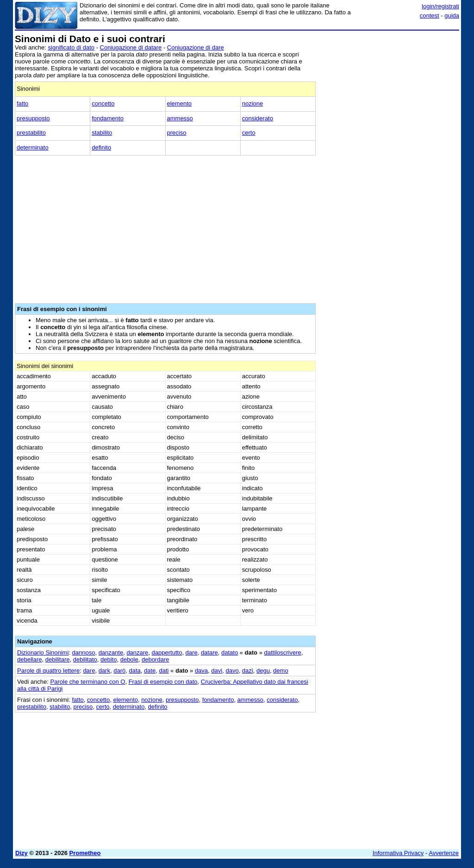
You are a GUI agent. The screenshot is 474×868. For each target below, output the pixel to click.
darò (119, 671)
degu (263, 671)
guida (452, 16)
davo (232, 671)
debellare (30, 659)
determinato (33, 147)
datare (209, 653)
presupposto (33, 118)
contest (430, 16)
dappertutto (167, 653)
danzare (137, 653)
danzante (111, 653)
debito (109, 659)
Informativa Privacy (398, 853)
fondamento (108, 118)
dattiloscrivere (283, 653)
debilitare (58, 659)
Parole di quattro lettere (48, 671)
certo (249, 133)
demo (281, 671)
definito (101, 147)
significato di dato (71, 47)
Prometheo (85, 853)
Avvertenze (444, 853)
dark (104, 671)
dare (192, 653)
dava (201, 671)
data (134, 671)
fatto (22, 103)
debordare (155, 659)
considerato (258, 118)
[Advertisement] (390, 92)
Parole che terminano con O (88, 682)
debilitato (85, 659)
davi (217, 671)
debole (129, 659)
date (150, 671)
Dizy (22, 853)
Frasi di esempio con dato (163, 682)
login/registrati (440, 6)
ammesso (180, 118)
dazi (248, 671)
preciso (177, 133)
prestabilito (31, 133)
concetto (103, 103)
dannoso (84, 653)
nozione (253, 103)
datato (230, 653)
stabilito (102, 133)
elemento (179, 103)
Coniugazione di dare (196, 47)
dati (164, 671)
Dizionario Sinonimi (43, 653)
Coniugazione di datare (131, 47)
